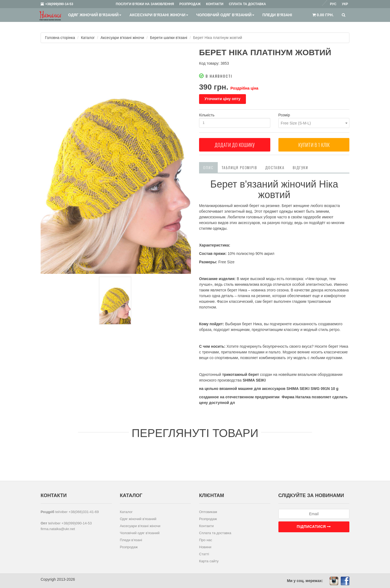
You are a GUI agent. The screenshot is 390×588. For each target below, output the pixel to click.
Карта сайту (209, 561)
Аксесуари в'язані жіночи (159, 15)
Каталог (88, 38)
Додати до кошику (235, 145)
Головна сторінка (60, 38)
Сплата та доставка (215, 533)
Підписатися (314, 527)
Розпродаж (129, 547)
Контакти (206, 526)
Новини (205, 547)
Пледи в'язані (277, 15)
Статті (204, 554)
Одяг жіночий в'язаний (95, 15)
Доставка (275, 167)
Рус (333, 4)
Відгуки (300, 167)
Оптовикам (208, 512)
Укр (345, 4)
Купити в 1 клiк (314, 145)
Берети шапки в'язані (169, 38)
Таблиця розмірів (239, 167)
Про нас (206, 540)
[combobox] (314, 123)
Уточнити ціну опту (222, 99)
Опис (208, 167)
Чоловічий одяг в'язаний (225, 15)
